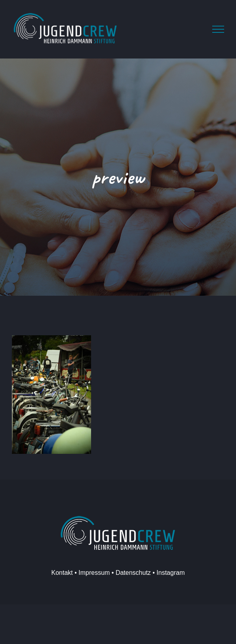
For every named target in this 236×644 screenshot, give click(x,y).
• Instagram (168, 573)
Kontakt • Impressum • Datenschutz (101, 573)
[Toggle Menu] (218, 29)
